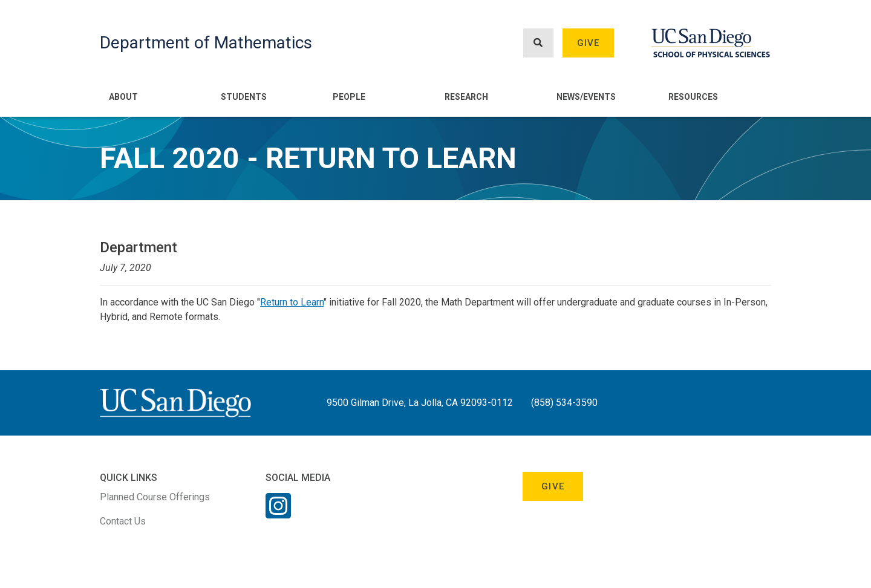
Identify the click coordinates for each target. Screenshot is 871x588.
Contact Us (123, 521)
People (349, 97)
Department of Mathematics (206, 43)
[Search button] (538, 43)
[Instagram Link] (278, 514)
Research (466, 97)
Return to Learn (292, 302)
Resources (693, 97)
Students (244, 97)
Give (589, 43)
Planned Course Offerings (155, 497)
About (123, 97)
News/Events (586, 97)
